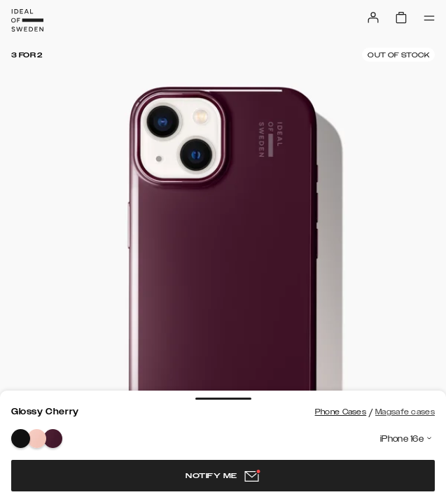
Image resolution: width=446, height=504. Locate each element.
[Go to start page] (27, 20)
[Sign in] (373, 17)
